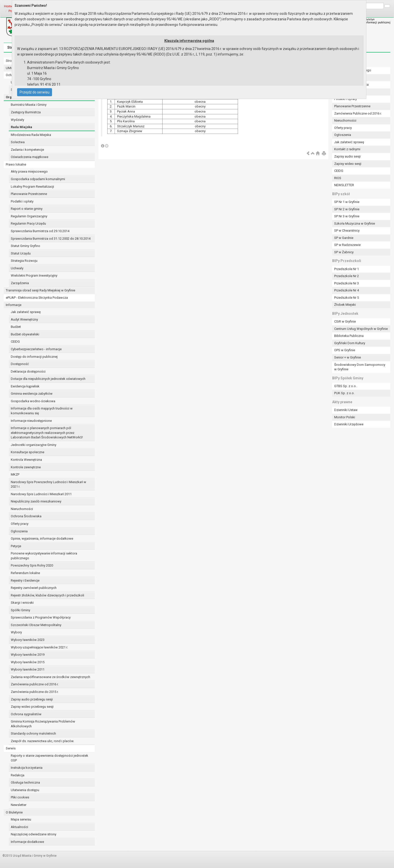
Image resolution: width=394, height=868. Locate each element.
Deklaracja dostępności (28, 371)
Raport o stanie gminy (27, 209)
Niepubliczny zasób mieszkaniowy (36, 501)
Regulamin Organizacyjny (29, 216)
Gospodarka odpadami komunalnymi (38, 179)
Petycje (16, 546)
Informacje (14, 305)
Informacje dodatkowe (27, 842)
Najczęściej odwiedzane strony (34, 834)
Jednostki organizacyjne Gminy (34, 445)
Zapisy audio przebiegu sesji (32, 699)
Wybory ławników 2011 (28, 669)
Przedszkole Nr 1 (347, 269)
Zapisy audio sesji (347, 156)
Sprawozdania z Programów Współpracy (41, 617)
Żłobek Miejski (345, 305)
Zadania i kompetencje (27, 150)
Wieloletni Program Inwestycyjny (34, 275)
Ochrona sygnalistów (26, 714)
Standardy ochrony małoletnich (33, 733)
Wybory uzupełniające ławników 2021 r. (39, 647)
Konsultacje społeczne (28, 452)
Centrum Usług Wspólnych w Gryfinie (361, 329)
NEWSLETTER (344, 185)
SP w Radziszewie (347, 245)
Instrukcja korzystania (27, 768)
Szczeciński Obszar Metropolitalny (36, 625)
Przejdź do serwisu (35, 92)
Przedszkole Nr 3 (347, 283)
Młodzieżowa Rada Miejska (31, 135)
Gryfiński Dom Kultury (350, 343)
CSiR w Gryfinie (345, 321)
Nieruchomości (22, 509)
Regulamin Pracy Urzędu (28, 223)
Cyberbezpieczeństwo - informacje (36, 349)
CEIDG (15, 342)
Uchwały (17, 268)
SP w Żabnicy (344, 252)
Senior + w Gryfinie (348, 357)
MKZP (15, 474)
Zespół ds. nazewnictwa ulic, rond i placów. (42, 741)
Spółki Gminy (20, 610)
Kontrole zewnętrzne (26, 467)
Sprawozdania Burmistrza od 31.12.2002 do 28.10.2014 (51, 239)
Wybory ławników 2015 (28, 662)
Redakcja (18, 775)
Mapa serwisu (21, 819)
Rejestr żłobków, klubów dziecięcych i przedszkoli (47, 595)
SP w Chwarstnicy (347, 231)
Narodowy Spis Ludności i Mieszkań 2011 (41, 494)
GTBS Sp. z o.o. (345, 386)
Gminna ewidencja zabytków (32, 394)
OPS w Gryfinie (345, 350)
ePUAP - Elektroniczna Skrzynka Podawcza (37, 298)
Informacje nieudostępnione (31, 421)
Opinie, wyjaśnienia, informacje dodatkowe (42, 539)
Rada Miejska (21, 127)
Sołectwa (18, 142)
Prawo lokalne (16, 164)
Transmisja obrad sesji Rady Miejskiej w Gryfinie (40, 290)
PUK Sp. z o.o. (344, 393)
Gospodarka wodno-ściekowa (33, 401)
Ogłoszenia (19, 531)
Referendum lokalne (25, 573)
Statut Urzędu (21, 253)
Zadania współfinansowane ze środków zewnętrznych (51, 677)
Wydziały (17, 120)
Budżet (16, 327)
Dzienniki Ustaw (346, 410)
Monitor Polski (345, 417)
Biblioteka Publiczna (349, 336)
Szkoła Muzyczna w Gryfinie (355, 223)
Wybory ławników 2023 (28, 640)
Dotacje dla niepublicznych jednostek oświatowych (48, 379)
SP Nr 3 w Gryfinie (347, 216)
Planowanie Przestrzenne (29, 194)
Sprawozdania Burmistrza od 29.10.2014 (40, 231)
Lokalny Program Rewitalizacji (32, 187)
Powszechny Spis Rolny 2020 (32, 565)
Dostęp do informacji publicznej (34, 357)
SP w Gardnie (344, 238)
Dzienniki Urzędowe (349, 424)
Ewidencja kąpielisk (25, 386)
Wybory (16, 632)
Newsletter (19, 805)
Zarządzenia (20, 283)
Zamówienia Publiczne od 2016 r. (358, 113)
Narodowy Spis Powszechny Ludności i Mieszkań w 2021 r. (48, 484)
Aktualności (19, 827)
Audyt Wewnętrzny (24, 319)
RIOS (338, 178)
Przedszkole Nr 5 (347, 298)
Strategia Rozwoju (24, 261)
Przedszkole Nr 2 (347, 276)
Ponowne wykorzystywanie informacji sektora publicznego (44, 556)
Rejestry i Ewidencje (25, 580)
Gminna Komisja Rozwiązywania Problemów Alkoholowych (43, 724)
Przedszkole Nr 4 (347, 290)
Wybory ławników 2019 (28, 655)
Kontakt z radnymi (347, 149)
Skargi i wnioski (22, 603)
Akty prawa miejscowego (29, 171)
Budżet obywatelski (25, 334)
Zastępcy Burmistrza (26, 112)
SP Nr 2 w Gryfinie (347, 209)
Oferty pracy (20, 524)
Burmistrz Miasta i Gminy (29, 105)
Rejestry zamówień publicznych (34, 588)
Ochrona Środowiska (26, 516)
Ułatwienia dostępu (25, 790)
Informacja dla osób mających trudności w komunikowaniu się (42, 411)
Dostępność (20, 364)
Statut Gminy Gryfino (26, 246)
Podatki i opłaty (22, 201)
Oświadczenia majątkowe (30, 157)
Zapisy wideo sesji (348, 164)
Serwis (11, 748)
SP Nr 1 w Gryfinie (347, 202)
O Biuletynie (14, 812)
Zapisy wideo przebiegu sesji (32, 707)
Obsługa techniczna (25, 782)
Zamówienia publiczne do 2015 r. (35, 692)
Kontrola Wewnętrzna (26, 460)
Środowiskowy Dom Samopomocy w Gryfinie (360, 367)
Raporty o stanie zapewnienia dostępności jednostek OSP (50, 758)
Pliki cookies (20, 797)
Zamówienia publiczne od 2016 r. (35, 684)
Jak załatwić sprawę (26, 312)
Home (8, 6)
